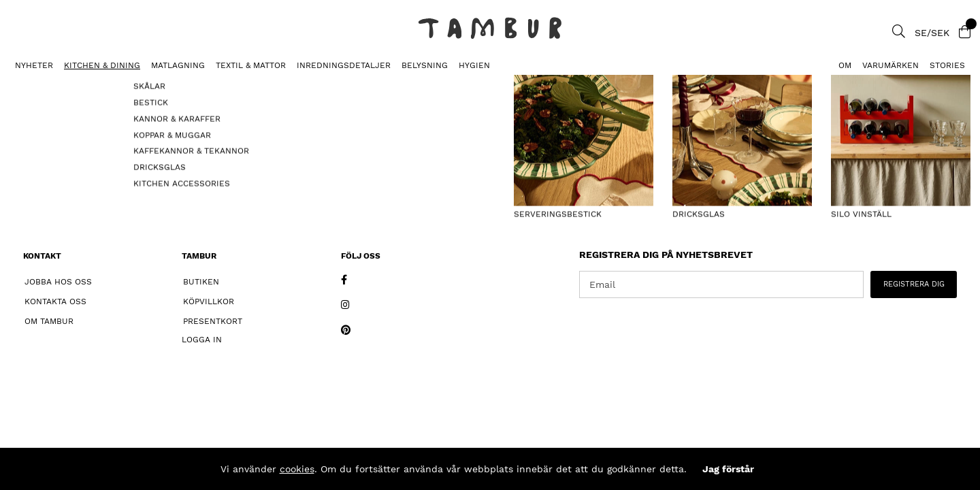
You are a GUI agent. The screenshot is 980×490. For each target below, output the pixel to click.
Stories (947, 65)
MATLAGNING (178, 65)
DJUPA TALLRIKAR (45, 85)
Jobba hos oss (58, 282)
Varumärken (891, 65)
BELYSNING (425, 65)
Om (845, 65)
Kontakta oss (55, 301)
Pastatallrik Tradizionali (153, 85)
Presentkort (213, 321)
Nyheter (34, 65)
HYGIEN (474, 65)
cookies (297, 469)
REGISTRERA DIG (914, 284)
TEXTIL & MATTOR (251, 65)
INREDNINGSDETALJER (344, 65)
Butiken (201, 282)
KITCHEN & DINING (102, 65)
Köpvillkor (209, 301)
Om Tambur (49, 321)
